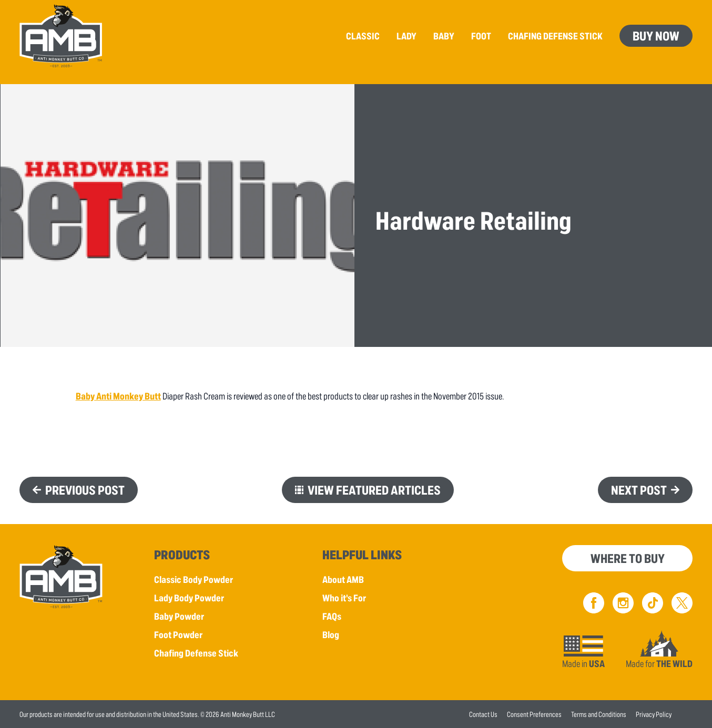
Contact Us (483, 714)
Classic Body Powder (194, 579)
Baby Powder (179, 616)
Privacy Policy (654, 714)
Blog (331, 634)
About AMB (343, 579)
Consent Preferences (534, 714)
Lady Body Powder (189, 598)
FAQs (332, 616)
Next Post (639, 490)
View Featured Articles (374, 490)
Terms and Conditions (599, 714)
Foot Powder (178, 634)
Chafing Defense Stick (196, 653)
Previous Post (85, 490)
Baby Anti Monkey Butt (118, 396)
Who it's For (344, 598)
